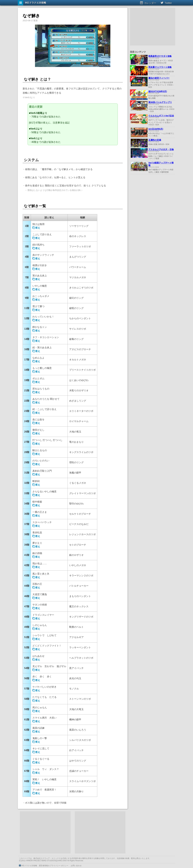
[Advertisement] (45, 832)
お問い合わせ (76, 866)
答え (38, 228)
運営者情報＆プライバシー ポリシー (54, 866)
